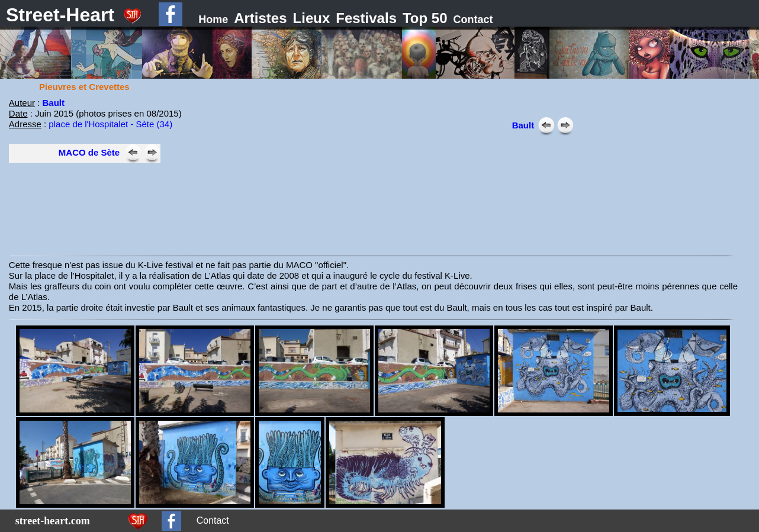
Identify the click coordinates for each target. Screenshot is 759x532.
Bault (54, 103)
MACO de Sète (89, 152)
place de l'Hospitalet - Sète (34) (110, 124)
